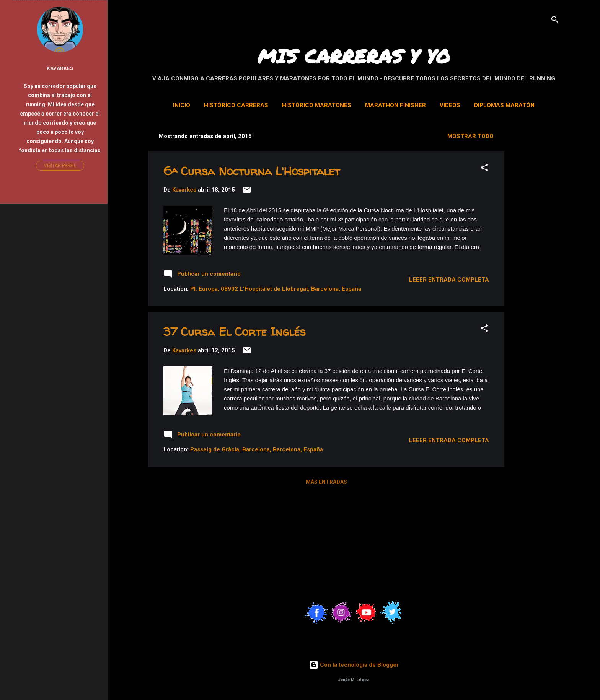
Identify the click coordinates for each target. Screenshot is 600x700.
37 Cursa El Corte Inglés (234, 331)
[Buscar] (555, 21)
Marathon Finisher (395, 105)
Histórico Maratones (317, 105)
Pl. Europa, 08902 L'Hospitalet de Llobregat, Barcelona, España (276, 289)
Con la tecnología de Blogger (354, 665)
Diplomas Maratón (504, 105)
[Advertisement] (555, 242)
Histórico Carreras (236, 105)
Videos (450, 105)
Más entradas (326, 482)
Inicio (182, 105)
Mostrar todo (470, 136)
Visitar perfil (60, 166)
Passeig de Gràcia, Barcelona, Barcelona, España (257, 449)
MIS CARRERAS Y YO (354, 56)
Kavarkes (60, 68)
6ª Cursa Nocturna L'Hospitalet (252, 171)
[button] (484, 169)
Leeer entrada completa (449, 280)
